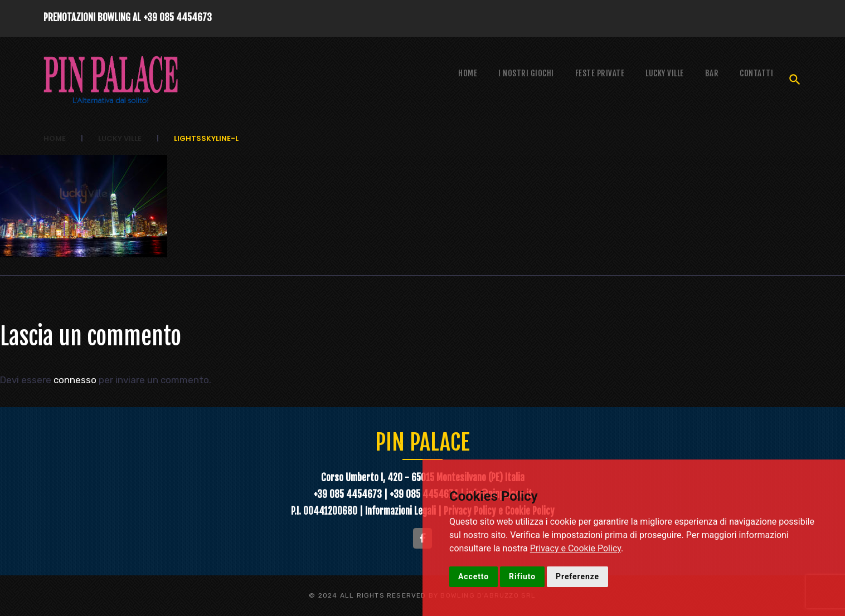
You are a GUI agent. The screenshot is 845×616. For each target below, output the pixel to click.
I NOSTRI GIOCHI (526, 73)
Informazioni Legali (402, 510)
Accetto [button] (474, 576)
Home (468, 73)
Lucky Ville (665, 73)
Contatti (756, 73)
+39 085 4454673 (178, 18)
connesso (75, 380)
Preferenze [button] (577, 576)
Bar (712, 73)
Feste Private (600, 73)
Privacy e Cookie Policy (576, 548)
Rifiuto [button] (522, 576)
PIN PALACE (423, 442)
